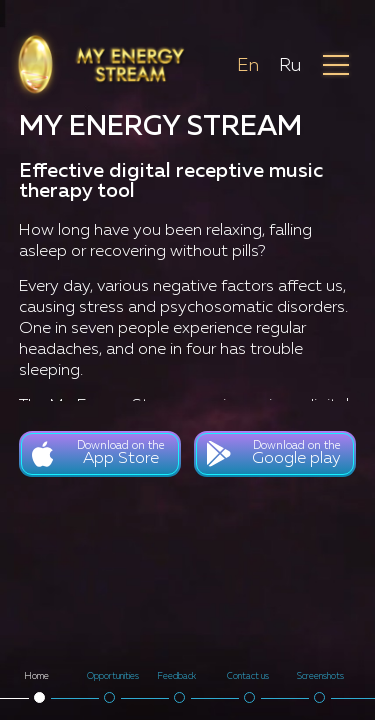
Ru (290, 66)
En (248, 66)
